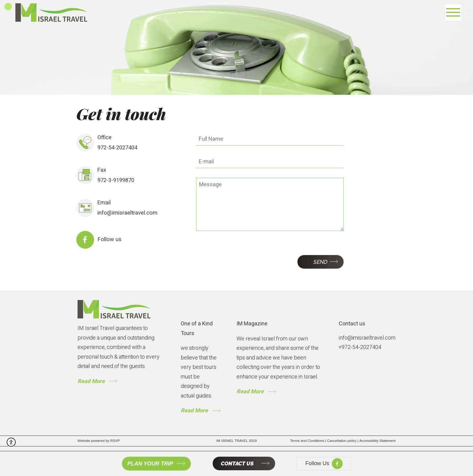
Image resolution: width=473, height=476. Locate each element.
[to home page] (50, 12)
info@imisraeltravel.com (127, 213)
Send (320, 262)
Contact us (352, 324)
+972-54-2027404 (360, 347)
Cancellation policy (343, 440)
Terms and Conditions (309, 440)
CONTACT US (237, 464)
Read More (91, 381)
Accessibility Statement (377, 440)
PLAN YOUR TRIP (150, 464)
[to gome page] (114, 309)
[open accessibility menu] (11, 439)
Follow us (109, 240)
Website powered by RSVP (99, 440)
